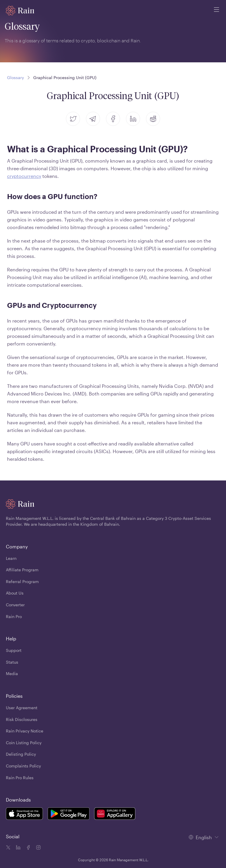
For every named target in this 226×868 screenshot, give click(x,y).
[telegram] (93, 119)
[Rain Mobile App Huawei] (115, 815)
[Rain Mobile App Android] (69, 815)
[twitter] (73, 119)
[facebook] (113, 119)
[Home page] (20, 11)
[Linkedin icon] (18, 848)
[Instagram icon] (38, 848)
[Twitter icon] (8, 848)
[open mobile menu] (217, 11)
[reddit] (153, 119)
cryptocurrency (24, 176)
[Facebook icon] (28, 848)
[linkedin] (133, 119)
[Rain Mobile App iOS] (24, 815)
